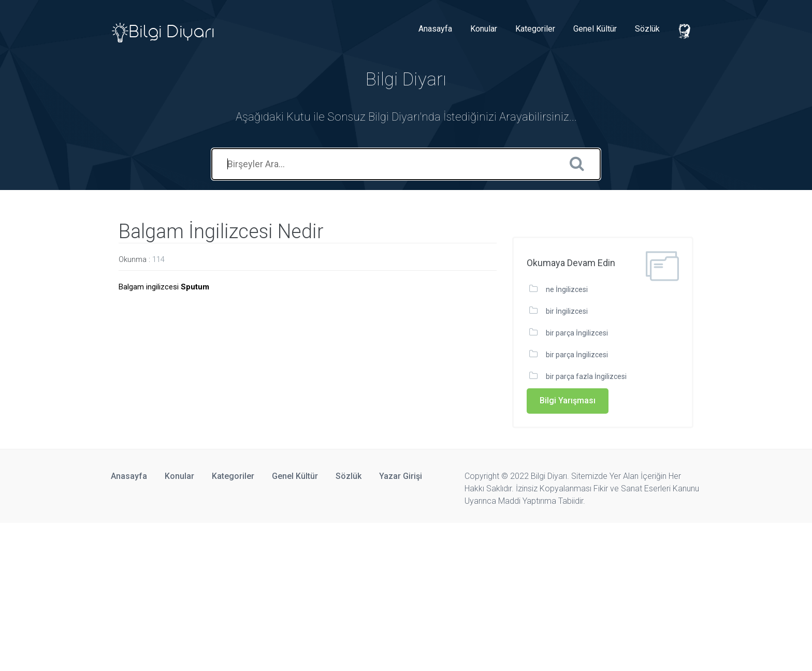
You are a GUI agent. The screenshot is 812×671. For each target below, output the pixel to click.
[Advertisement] (311, 595)
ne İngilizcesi (567, 289)
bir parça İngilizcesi (577, 333)
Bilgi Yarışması (568, 400)
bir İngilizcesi (567, 311)
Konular (484, 29)
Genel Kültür (595, 29)
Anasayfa (435, 29)
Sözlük (647, 29)
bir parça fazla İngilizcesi (586, 376)
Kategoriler (535, 29)
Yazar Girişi (401, 476)
